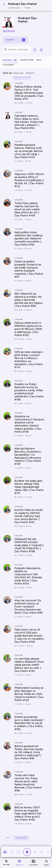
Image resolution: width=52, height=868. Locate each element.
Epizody (10, 60)
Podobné (8, 65)
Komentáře (27, 60)
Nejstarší (30, 73)
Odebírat (15, 40)
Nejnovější (18, 73)
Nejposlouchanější (22, 77)
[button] (21, 6)
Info (39, 60)
